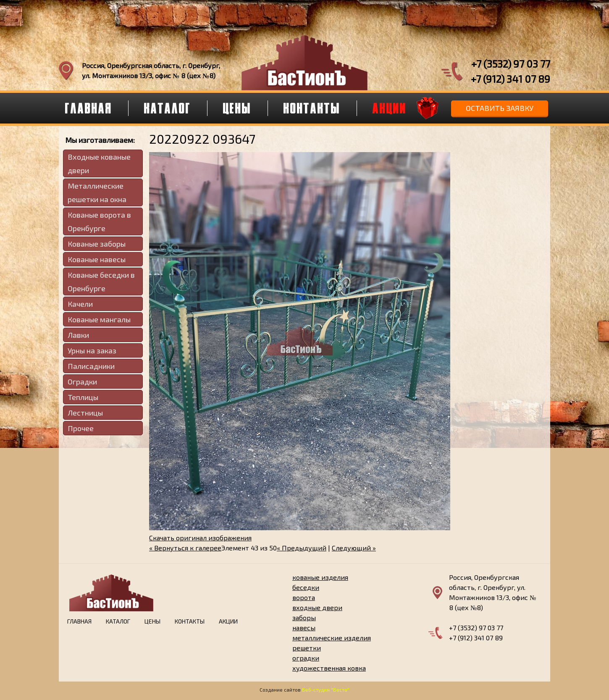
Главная (89, 108)
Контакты (312, 108)
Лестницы (85, 413)
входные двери (317, 607)
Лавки (78, 335)
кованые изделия (320, 577)
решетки (307, 648)
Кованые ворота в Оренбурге (99, 221)
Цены (237, 108)
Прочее (81, 428)
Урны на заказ (92, 350)
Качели (80, 304)
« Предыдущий (302, 548)
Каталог (168, 108)
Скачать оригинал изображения (200, 538)
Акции (390, 108)
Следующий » (354, 548)
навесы (304, 628)
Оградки (82, 382)
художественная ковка (329, 668)
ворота (304, 597)
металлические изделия (332, 638)
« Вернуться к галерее (185, 548)
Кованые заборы (97, 244)
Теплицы (83, 397)
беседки (306, 587)
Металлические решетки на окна (97, 192)
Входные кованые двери (99, 163)
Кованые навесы (97, 259)
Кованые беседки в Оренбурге (101, 282)
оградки (306, 658)
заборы (304, 617)
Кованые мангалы (99, 319)
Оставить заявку (500, 108)
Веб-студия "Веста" (326, 689)
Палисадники (91, 366)
